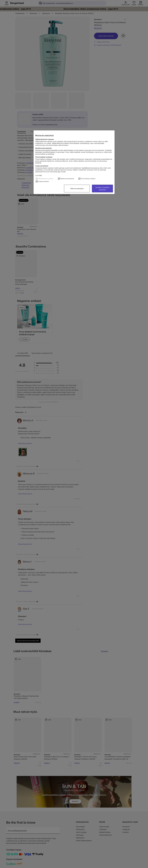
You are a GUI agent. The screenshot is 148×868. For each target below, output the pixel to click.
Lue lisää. (39, 175)
